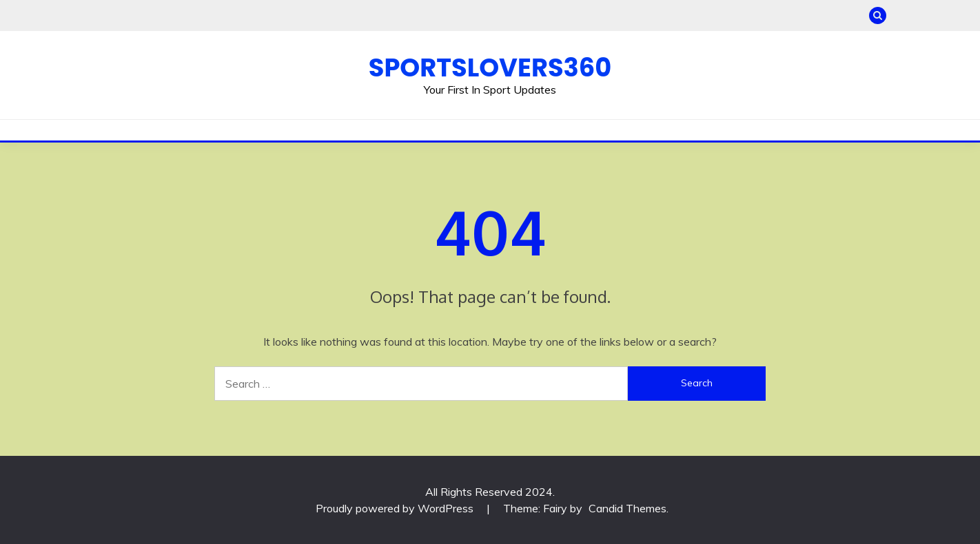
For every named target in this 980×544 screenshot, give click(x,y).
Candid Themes (627, 508)
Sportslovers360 (490, 67)
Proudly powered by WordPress (396, 508)
